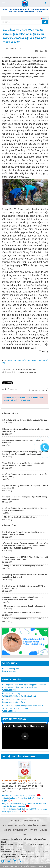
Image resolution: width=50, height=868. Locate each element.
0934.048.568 (9, 711)
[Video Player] (25, 736)
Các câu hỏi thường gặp (15, 830)
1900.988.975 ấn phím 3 (13, 702)
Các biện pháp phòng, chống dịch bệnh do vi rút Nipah (23, 799)
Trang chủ (16, 821)
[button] (25, 736)
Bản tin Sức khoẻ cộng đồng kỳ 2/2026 (19, 781)
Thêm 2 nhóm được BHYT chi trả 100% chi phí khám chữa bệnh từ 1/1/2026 (25, 810)
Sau (46, 722)
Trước (4, 724)
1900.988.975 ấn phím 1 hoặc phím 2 (19, 696)
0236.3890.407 (9, 671)
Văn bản (33, 830)
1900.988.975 (9, 690)
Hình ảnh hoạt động (38, 826)
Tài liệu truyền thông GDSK (19, 757)
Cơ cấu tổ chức (32, 821)
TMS (25, 835)
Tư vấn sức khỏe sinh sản (15, 700)
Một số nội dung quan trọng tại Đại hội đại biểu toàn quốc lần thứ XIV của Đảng (24, 805)
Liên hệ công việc (12, 669)
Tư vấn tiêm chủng (12, 693)
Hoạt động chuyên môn (14, 826)
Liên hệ (43, 830)
